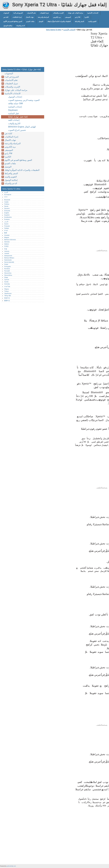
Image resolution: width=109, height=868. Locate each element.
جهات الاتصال (30, 17)
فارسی (6, 222)
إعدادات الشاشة (15, 107)
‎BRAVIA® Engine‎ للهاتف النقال (22, 127)
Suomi (6, 224)
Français (7, 226)
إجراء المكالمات (17, 17)
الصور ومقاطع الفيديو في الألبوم (13, 21)
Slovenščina (8, 275)
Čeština (7, 204)
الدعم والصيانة (20, 26)
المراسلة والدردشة (43, 17)
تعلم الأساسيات (31, 13)
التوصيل (41, 21)
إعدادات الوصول (15, 97)
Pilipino (7, 289)
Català (6, 202)
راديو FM (78, 17)
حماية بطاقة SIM (15, 103)
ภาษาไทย (7, 286)
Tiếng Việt (8, 296)
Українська (8, 293)
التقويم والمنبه (92, 21)
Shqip (6, 277)
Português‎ (8, 266)
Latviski (7, 253)
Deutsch (7, 208)
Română (7, 269)
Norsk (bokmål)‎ (9, 262)
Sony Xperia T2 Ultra (6, 5)
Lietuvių (7, 251)
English (7, 213)
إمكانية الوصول (8, 26)
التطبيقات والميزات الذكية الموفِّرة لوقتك (59, 21)
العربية (6, 192)
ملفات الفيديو (30, 21)
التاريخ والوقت (14, 123)
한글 (6, 249)
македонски (8, 256)
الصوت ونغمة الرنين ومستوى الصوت (24, 100)
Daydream (13, 110)
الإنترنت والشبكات (58, 13)
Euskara (7, 219)
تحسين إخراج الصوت (17, 130)
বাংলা (6, 197)
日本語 (6, 246)
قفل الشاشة (13, 113)
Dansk (6, 206)
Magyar (7, 237)
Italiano (7, 244)
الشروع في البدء (18, 13)
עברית (6, 230)
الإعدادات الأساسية (93, 13)
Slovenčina (8, 273)
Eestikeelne (8, 217)
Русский (7, 271)
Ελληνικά (7, 211)
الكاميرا (87, 17)
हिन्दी (6, 233)
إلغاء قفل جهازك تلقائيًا (18, 117)
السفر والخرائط (79, 21)
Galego (7, 228)
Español (7, 215)
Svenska (7, 284)
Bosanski (7, 200)
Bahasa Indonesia (10, 240)
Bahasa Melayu (9, 258)
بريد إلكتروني (57, 17)
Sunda (6, 282)
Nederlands (8, 260)
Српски (7, 280)
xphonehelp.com (11, 866)
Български (8, 194)
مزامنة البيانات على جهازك (75, 13)
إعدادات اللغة (14, 120)
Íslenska (7, 242)
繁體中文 (7, 301)
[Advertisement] (67, 50)
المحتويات (6, 13)
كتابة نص (6, 17)
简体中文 (7, 298)
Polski (6, 264)
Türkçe (6, 291)
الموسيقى (68, 17)
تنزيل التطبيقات (44, 13)
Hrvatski (7, 235)
